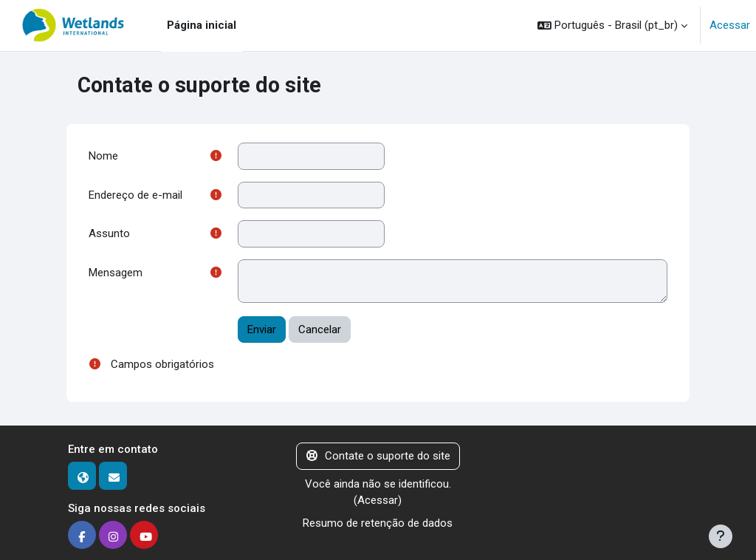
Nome (103, 156)
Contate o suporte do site (378, 456)
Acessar (730, 25)
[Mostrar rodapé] (721, 536)
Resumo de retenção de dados (378, 523)
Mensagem (116, 273)
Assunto (109, 233)
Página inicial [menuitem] (202, 25)
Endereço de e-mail (135, 195)
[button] (612, 25)
